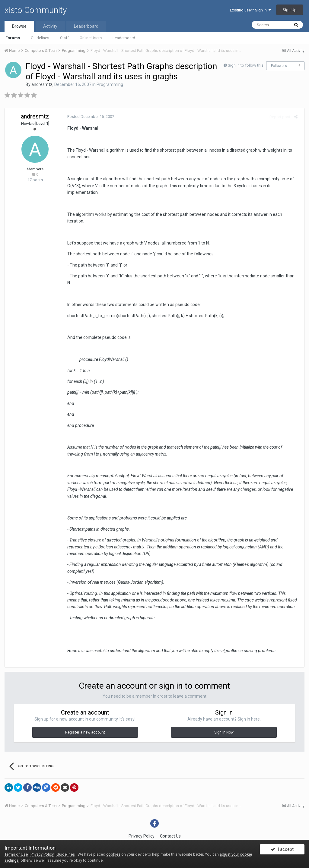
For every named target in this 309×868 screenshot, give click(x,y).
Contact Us (170, 822)
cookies (113, 854)
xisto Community (36, 10)
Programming (110, 84)
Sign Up (290, 10)
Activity (50, 26)
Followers (279, 66)
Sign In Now (224, 719)
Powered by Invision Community (154, 835)
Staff (64, 38)
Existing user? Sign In (250, 10)
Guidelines (40, 38)
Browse (19, 26)
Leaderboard (124, 38)
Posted (89, 117)
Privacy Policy (142, 822)
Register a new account (85, 719)
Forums (13, 38)
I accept (282, 851)
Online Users (91, 38)
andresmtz (42, 84)
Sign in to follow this (246, 65)
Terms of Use (16, 854)
